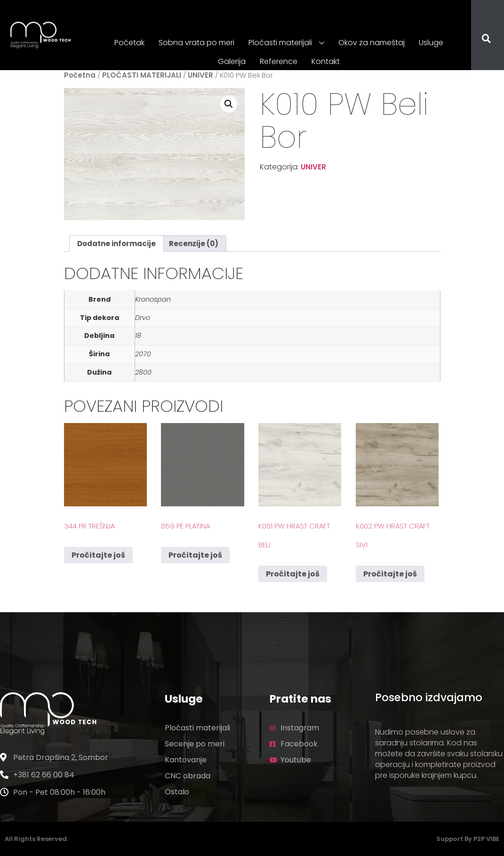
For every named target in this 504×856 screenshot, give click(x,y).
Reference (279, 61)
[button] (229, 104)
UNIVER (200, 75)
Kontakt (326, 61)
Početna (80, 75)
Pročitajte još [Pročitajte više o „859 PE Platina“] (195, 555)
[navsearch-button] (480, 40)
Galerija (232, 61)
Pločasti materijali (286, 43)
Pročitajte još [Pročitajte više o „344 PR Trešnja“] (98, 555)
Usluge (431, 43)
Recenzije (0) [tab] (194, 244)
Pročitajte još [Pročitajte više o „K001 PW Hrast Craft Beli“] (293, 574)
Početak (129, 43)
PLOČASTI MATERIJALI (142, 75)
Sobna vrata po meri (196, 43)
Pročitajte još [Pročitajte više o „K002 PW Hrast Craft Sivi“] (390, 574)
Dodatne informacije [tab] (116, 244)
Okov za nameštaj (372, 43)
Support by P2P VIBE (468, 839)
